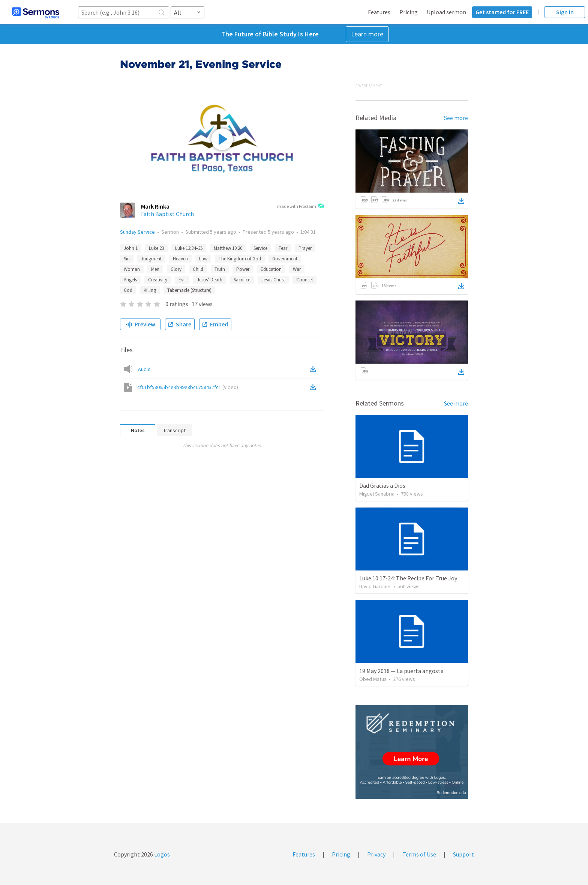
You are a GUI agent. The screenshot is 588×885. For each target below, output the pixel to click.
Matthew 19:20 (228, 248)
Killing (150, 290)
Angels (130, 280)
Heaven (180, 259)
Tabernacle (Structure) (189, 290)
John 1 (131, 248)
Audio (144, 369)
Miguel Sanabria (377, 494)
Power (243, 269)
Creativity (158, 280)
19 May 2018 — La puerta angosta (401, 671)
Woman (132, 269)
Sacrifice (242, 280)
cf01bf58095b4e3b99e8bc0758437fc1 (188, 387)
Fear (283, 248)
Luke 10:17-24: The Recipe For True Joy (408, 578)
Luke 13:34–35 (189, 248)
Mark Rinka (155, 206)
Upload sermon (446, 12)
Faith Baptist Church (167, 214)
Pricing (409, 12)
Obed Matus (373, 679)
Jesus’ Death (210, 280)
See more (456, 118)
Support (463, 854)
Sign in (565, 12)
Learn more (367, 34)
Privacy (376, 854)
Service (260, 248)
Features (379, 12)
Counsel (304, 280)
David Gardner (375, 586)
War (297, 269)
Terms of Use (419, 854)
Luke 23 (156, 248)
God (128, 290)
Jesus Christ (273, 280)
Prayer (305, 248)
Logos (161, 854)
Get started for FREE (502, 12)
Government (285, 259)
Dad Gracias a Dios (382, 485)
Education (271, 269)
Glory (176, 269)
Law (203, 259)
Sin (127, 259)
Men (155, 269)
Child (198, 269)
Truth (220, 269)
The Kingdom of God (240, 259)
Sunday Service (137, 232)
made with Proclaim (301, 207)
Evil (182, 280)
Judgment (151, 259)
